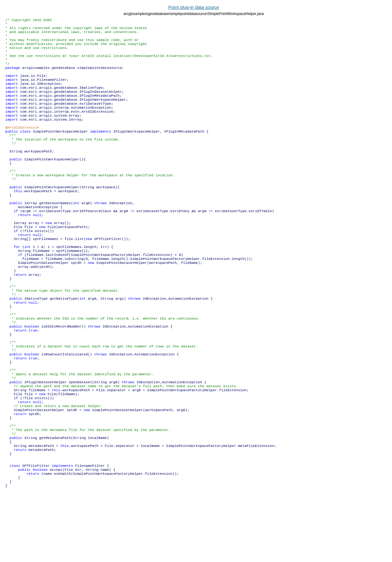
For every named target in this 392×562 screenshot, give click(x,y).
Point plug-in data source (194, 7)
